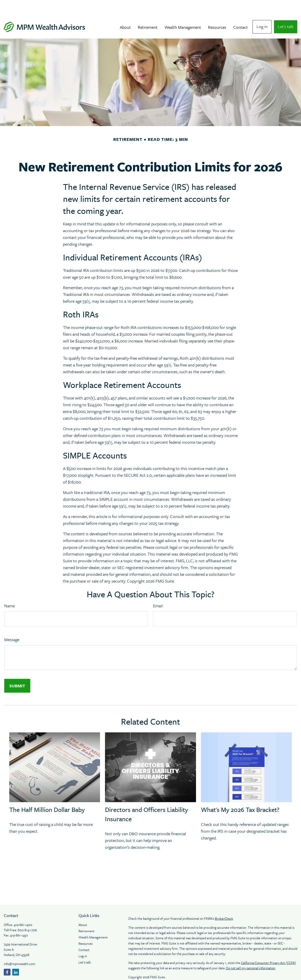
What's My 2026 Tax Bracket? (240, 795)
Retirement (86, 916)
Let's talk (85, 947)
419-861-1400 (23, 910)
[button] (125, 12)
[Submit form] (17, 671)
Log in (83, 941)
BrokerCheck (224, 903)
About (83, 910)
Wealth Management (93, 922)
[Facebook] (7, 957)
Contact (84, 935)
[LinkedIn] (16, 957)
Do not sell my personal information (251, 953)
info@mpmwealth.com (19, 949)
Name (9, 591)
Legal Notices (138, 971)
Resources (86, 928)
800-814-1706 (27, 915)
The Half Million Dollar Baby (47, 795)
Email (158, 591)
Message (12, 624)
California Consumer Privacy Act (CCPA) (268, 948)
